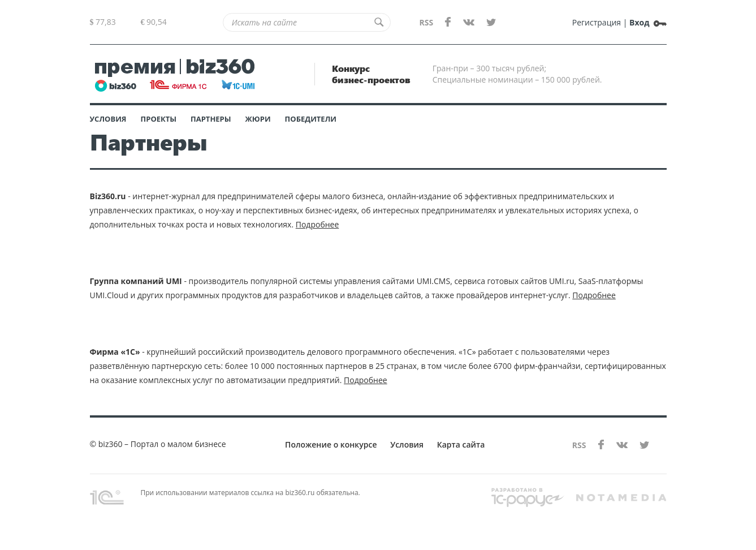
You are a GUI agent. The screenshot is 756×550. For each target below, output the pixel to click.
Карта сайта (461, 444)
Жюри (258, 119)
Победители (311, 119)
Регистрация (597, 22)
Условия (108, 119)
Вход (639, 22)
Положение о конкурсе (331, 444)
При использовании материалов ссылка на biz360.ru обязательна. (225, 496)
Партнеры (211, 119)
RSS (426, 22)
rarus (528, 499)
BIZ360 (175, 74)
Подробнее (317, 224)
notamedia (621, 498)
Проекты (159, 119)
